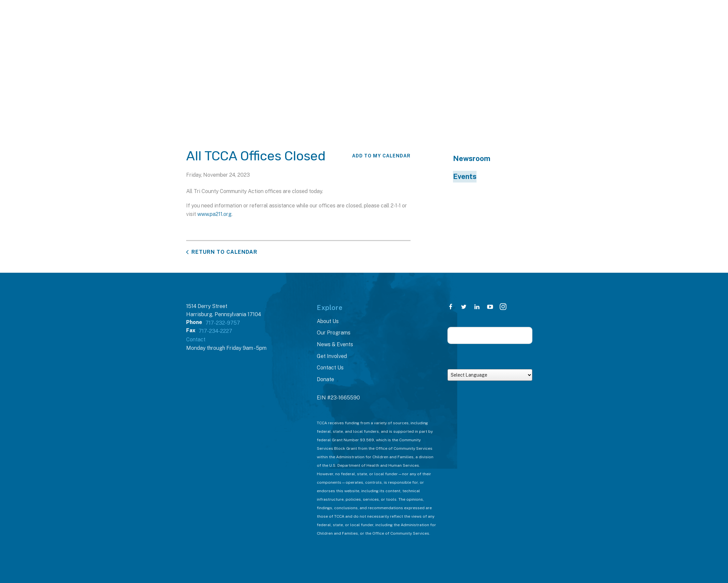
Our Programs (334, 333)
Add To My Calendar (381, 156)
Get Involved (332, 356)
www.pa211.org (214, 214)
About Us (328, 321)
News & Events (335, 344)
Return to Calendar (224, 252)
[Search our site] (490, 335)
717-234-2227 (215, 331)
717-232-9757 (223, 323)
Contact (196, 340)
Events (465, 176)
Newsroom (472, 158)
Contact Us (330, 368)
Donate (325, 379)
